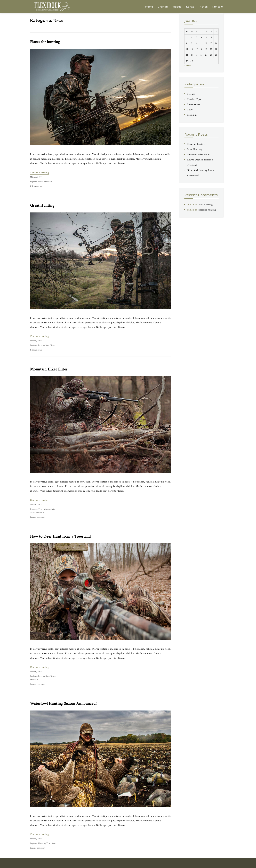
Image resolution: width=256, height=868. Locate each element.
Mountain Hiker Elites (49, 369)
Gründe (163, 7)
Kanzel (191, 7)
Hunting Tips (36, 509)
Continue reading (39, 173)
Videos (177, 7)
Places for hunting (45, 42)
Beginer (34, 182)
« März (187, 66)
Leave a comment (38, 517)
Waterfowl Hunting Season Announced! (63, 704)
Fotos (204, 7)
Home (149, 7)
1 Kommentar (36, 186)
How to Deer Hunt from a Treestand (60, 536)
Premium (48, 182)
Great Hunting (42, 206)
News (41, 182)
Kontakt (218, 7)
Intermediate (44, 345)
